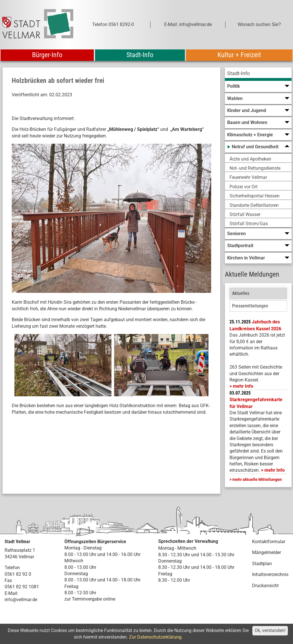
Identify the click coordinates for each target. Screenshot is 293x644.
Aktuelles (241, 293)
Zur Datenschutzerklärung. (156, 637)
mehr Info (243, 386)
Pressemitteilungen (250, 306)
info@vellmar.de (21, 600)
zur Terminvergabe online (90, 599)
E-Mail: (11, 593)
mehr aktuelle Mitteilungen (257, 479)
